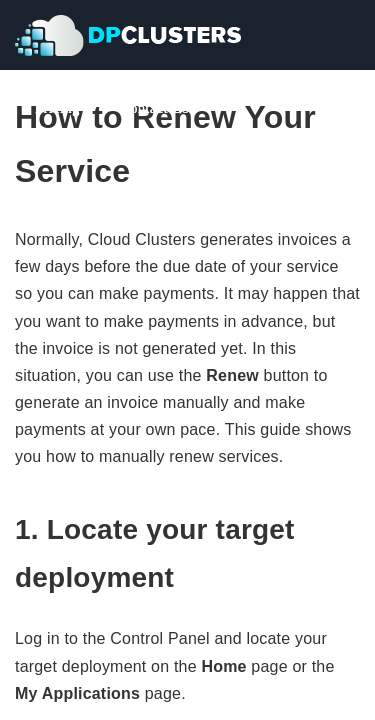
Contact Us (154, 108)
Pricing (57, 108)
